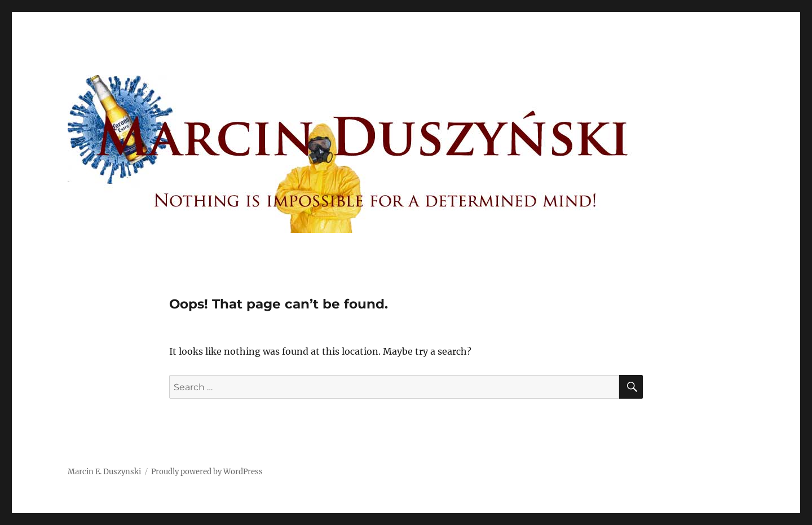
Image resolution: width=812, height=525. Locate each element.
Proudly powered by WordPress (207, 472)
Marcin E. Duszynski (104, 472)
